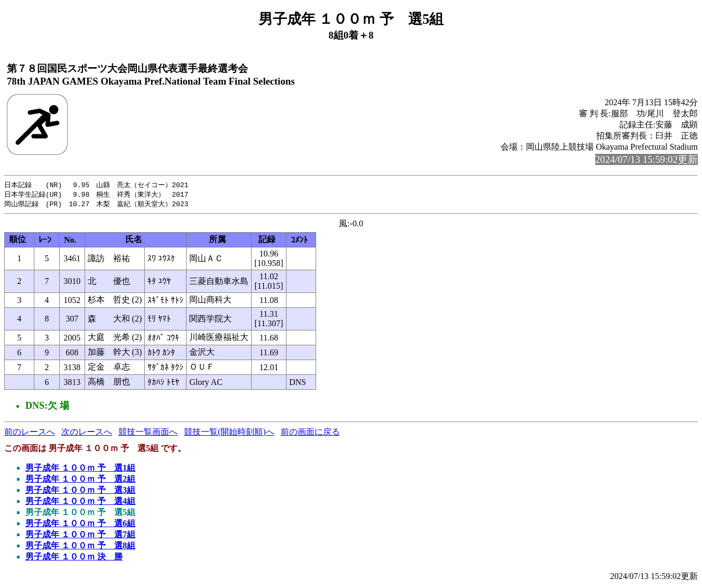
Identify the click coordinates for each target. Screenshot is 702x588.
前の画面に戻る (310, 433)
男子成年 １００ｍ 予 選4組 (80, 503)
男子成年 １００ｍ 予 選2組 (80, 480)
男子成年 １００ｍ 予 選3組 (80, 491)
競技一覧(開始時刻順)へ (229, 433)
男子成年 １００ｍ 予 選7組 (80, 536)
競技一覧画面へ (148, 433)
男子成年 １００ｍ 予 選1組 (80, 469)
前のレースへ (30, 433)
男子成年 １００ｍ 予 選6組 (80, 525)
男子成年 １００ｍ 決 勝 (74, 558)
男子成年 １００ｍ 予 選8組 (80, 547)
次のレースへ (87, 433)
